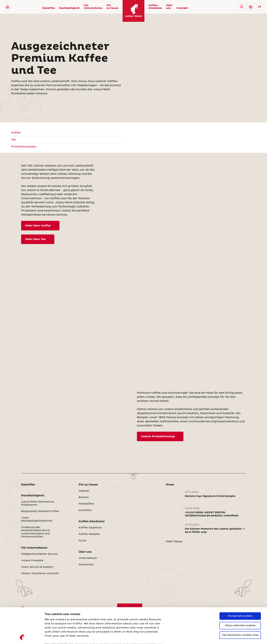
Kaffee (16, 133)
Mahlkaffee (86, 504)
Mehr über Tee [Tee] (36, 239)
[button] (242, 7)
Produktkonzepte (24, 147)
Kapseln (84, 491)
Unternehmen (88, 558)
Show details (54, 637)
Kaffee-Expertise (90, 528)
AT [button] (260, 7)
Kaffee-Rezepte (89, 534)
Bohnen (84, 497)
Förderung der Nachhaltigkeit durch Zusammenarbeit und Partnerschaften (35, 532)
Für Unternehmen (93, 7)
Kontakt (182, 8)
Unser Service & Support (37, 567)
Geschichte (86, 565)
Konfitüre (85, 510)
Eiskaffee (49, 8)
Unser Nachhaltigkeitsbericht (37, 519)
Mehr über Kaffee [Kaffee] (38, 226)
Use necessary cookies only (240, 602)
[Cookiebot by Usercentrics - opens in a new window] (22, 637)
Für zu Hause (112, 7)
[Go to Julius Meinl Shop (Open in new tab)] (251, 7)
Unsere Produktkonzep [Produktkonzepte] (158, 436)
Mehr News (174, 541)
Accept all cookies (240, 583)
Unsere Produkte (32, 561)
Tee (14, 140)
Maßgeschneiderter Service (39, 554)
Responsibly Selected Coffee (40, 511)
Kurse (83, 541)
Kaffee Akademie (155, 7)
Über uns (169, 7)
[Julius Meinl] (7, 7)
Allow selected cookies (240, 592)
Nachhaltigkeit (69, 8)
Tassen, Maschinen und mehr (40, 574)
